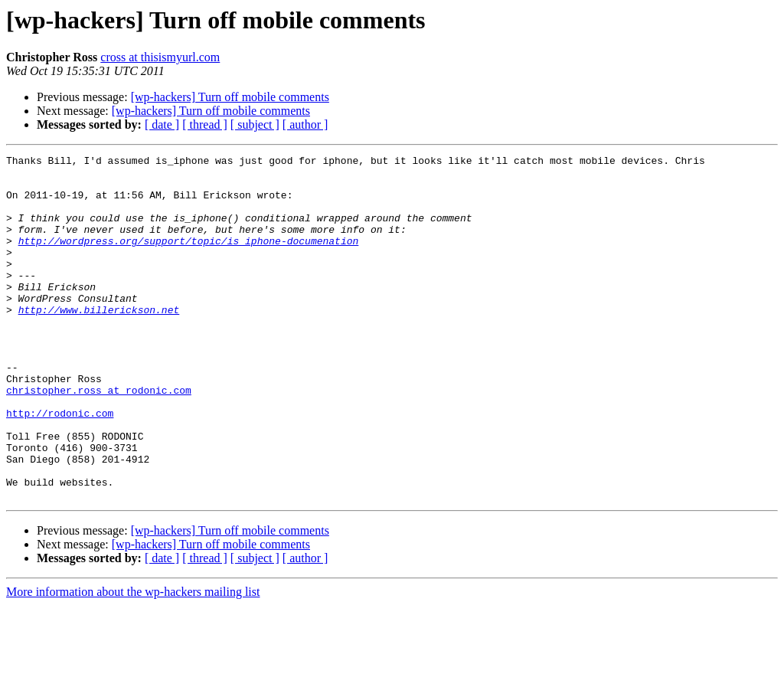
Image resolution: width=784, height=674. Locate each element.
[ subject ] (255, 124)
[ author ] (305, 124)
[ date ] (162, 124)
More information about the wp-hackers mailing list (133, 661)
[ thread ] (205, 124)
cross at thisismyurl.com (160, 57)
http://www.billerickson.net (99, 342)
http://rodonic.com (60, 466)
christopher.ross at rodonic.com (99, 438)
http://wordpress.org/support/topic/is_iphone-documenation (189, 259)
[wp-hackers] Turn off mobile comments (230, 97)
